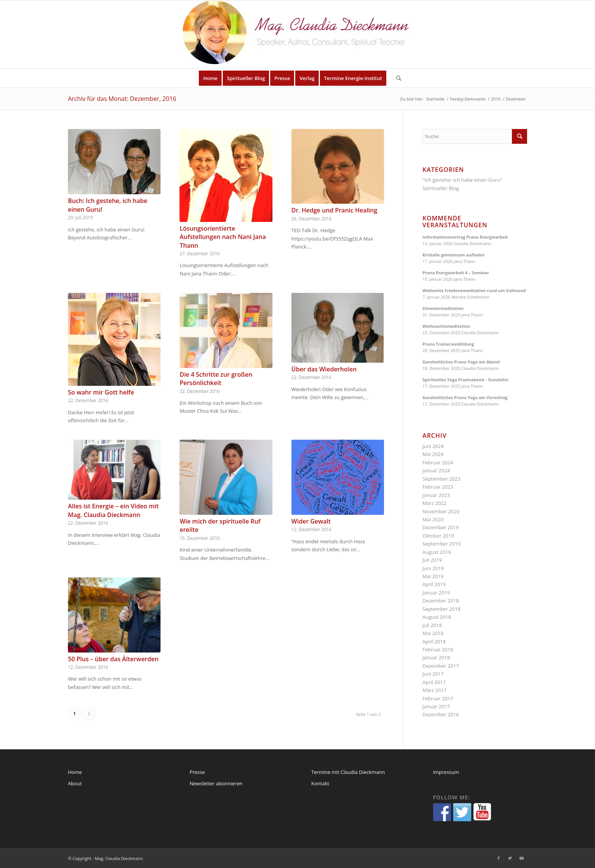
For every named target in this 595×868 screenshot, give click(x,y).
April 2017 (434, 682)
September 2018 (441, 609)
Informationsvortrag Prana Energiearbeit (465, 237)
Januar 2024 (436, 470)
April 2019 (434, 584)
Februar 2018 (438, 649)
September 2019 (441, 544)
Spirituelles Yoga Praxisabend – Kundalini (465, 380)
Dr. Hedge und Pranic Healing (334, 210)
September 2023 (441, 479)
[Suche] (396, 78)
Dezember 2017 (441, 666)
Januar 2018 (436, 657)
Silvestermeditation (443, 308)
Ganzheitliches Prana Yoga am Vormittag (465, 397)
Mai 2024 (433, 454)
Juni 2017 (433, 674)
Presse (197, 772)
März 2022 (434, 503)
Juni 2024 (433, 446)
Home (75, 772)
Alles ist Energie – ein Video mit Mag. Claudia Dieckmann (113, 510)
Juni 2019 (433, 568)
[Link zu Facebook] (499, 858)
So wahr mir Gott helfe (101, 392)
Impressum (446, 772)
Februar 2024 (438, 462)
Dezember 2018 (441, 601)
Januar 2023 (436, 495)
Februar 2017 (438, 698)
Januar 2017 (436, 706)
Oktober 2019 (438, 536)
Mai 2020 (433, 519)
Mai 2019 (433, 576)
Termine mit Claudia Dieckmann (348, 772)
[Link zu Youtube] (521, 858)
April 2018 (434, 642)
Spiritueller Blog (441, 188)
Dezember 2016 (441, 714)
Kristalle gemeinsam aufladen (453, 255)
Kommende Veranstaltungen (455, 222)
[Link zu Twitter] (510, 858)
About (75, 783)
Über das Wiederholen (324, 369)
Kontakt (320, 783)
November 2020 (441, 511)
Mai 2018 (433, 633)
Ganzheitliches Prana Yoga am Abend (461, 362)
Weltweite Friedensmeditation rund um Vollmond (474, 290)
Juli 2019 (432, 560)
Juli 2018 (432, 625)
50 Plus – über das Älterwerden (113, 659)
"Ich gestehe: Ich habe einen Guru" (462, 180)
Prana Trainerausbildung (448, 344)
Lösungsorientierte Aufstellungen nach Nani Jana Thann (223, 237)
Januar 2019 (436, 593)
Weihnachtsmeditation (446, 326)
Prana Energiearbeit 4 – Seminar (456, 273)
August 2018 (437, 617)
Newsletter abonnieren (216, 783)
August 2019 (437, 552)
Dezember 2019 (441, 527)
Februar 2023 (438, 487)
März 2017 (434, 690)
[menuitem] (210, 78)
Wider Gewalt (311, 521)
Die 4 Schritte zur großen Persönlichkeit (216, 379)
